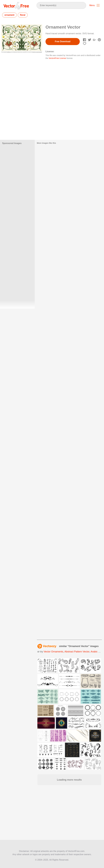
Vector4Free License (57, 58)
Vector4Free (16, 6)
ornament (9, 15)
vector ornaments (53, 652)
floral (23, 15)
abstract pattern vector (77, 652)
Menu (92, 5)
